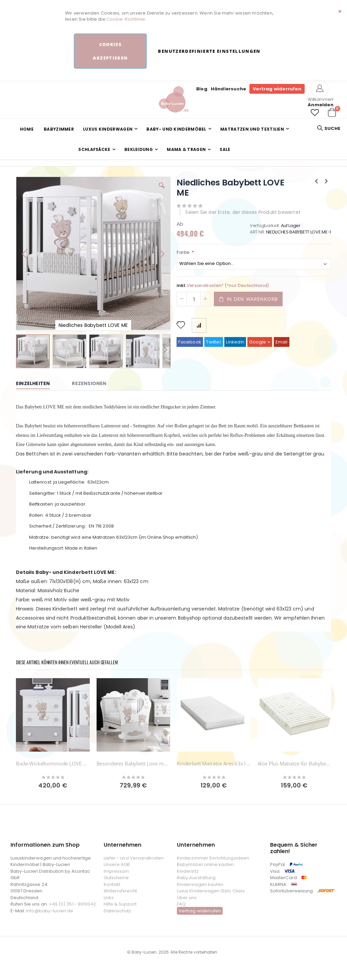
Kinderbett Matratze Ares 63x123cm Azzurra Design (214, 763)
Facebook (190, 342)
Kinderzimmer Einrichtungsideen (213, 858)
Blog (202, 89)
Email (282, 342)
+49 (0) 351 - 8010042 (72, 904)
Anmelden (321, 105)
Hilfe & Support (120, 904)
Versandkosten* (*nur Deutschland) (228, 285)
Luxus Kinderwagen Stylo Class (211, 891)
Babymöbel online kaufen (206, 864)
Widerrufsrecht (120, 891)
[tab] (38, 384)
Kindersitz (188, 871)
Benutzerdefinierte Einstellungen (209, 51)
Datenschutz (118, 911)
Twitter (213, 342)
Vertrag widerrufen (277, 89)
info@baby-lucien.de (50, 911)
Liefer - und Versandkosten (134, 858)
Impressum (116, 871)
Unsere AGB (117, 864)
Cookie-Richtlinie (126, 19)
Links (109, 898)
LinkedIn (235, 342)
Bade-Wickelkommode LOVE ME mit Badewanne (53, 763)
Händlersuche (228, 89)
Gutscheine (116, 878)
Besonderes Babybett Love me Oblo (134, 763)
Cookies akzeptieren (110, 51)
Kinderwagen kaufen (200, 884)
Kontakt (112, 884)
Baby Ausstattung (196, 878)
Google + (260, 342)
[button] (315, 113)
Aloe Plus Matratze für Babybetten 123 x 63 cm (294, 763)
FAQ (181, 904)
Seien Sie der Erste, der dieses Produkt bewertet (243, 212)
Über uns (187, 898)
